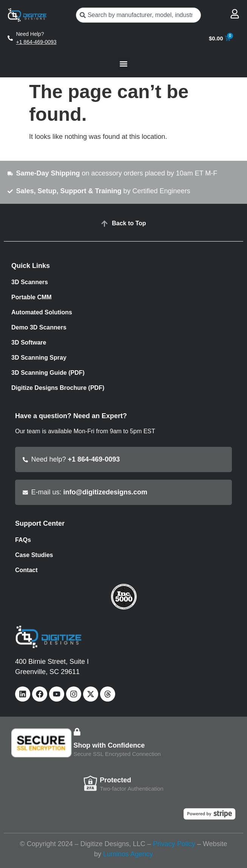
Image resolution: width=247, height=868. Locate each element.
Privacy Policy (174, 844)
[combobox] (139, 15)
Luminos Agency (128, 854)
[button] (124, 64)
